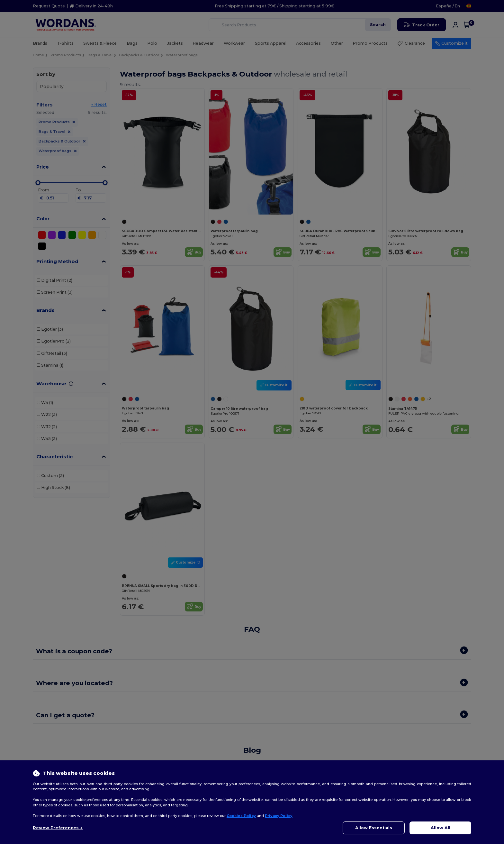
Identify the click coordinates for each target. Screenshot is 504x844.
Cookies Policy (241, 816)
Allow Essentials (374, 828)
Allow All (441, 828)
